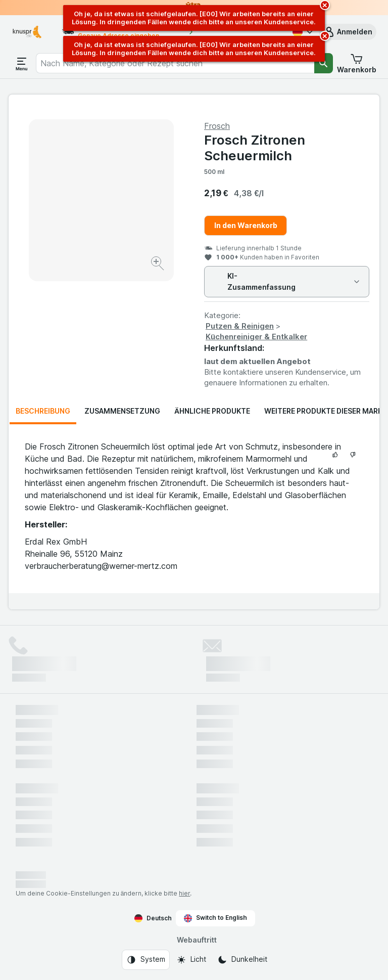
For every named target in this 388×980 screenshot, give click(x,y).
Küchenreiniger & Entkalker (256, 337)
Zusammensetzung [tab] (122, 411)
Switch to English (215, 918)
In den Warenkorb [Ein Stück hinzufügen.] (246, 225)
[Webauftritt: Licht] (191, 960)
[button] (348, 32)
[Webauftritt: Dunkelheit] (242, 960)
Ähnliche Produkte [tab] (212, 411)
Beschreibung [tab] (43, 411)
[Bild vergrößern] (158, 265)
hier (184, 893)
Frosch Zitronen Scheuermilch (255, 148)
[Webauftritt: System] (146, 960)
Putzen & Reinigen (240, 326)
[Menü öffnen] (22, 63)
